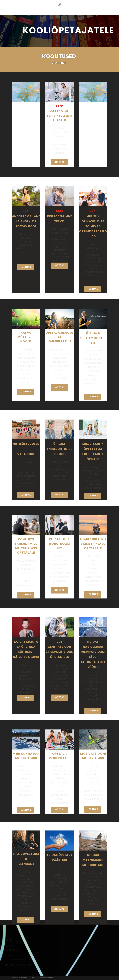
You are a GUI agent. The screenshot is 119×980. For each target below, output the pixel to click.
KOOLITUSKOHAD (86, 12)
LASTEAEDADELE (53, 12)
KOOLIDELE (70, 12)
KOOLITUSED (39, 12)
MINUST (27, 12)
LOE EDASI (59, 162)
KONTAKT (100, 12)
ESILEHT (18, 12)
